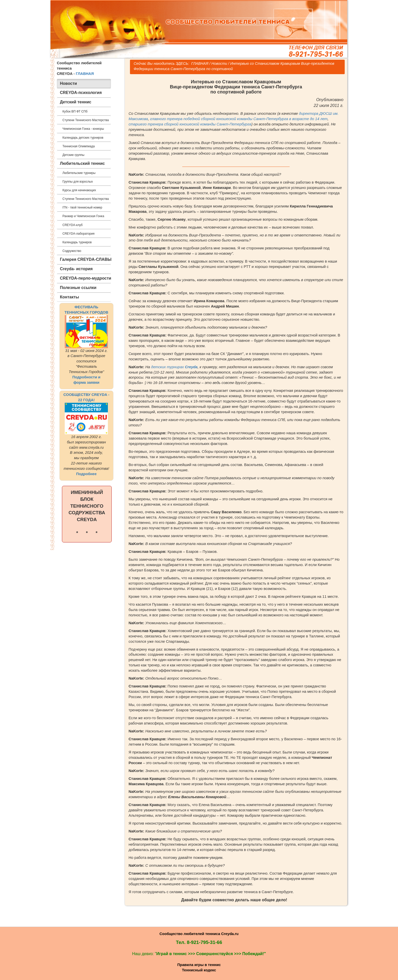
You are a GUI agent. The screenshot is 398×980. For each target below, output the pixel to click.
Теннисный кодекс (199, 970)
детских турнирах (174, 367)
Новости (219, 63)
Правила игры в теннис (199, 965)
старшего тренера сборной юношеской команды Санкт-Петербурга (190, 124)
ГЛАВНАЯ (85, 74)
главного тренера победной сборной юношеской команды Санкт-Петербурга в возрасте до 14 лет (239, 119)
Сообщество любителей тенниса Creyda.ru (199, 934)
